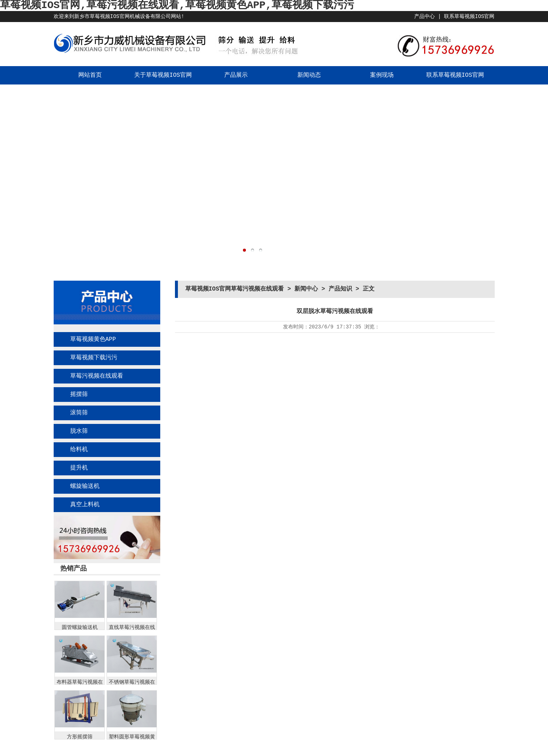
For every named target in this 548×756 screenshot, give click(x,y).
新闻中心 (306, 289)
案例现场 (382, 75)
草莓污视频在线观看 (97, 376)
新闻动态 (309, 75)
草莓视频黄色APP (93, 339)
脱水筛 (79, 431)
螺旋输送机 (85, 486)
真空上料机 (85, 505)
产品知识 (340, 289)
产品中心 (425, 17)
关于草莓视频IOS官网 (163, 75)
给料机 (79, 450)
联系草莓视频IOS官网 (469, 17)
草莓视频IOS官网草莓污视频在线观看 (235, 289)
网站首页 (90, 75)
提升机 (79, 468)
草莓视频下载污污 (94, 358)
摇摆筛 (79, 395)
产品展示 (236, 75)
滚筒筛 (79, 413)
